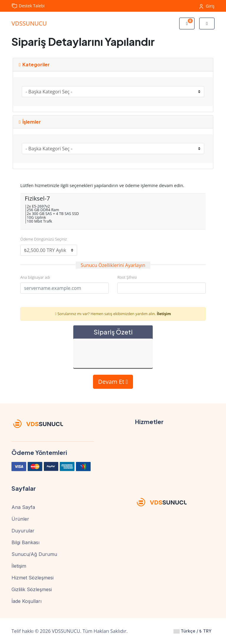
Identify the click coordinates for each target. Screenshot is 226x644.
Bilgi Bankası (25, 542)
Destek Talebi (28, 6)
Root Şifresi (127, 277)
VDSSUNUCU (29, 23)
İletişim (164, 314)
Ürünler (20, 519)
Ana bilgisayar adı (35, 277)
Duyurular (23, 531)
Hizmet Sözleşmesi (33, 578)
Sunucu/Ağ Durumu (34, 554)
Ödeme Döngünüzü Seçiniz (44, 239)
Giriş (207, 6)
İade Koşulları (26, 601)
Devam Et (113, 382)
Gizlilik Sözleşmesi (32, 589)
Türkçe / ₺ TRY (193, 631)
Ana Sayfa (23, 507)
